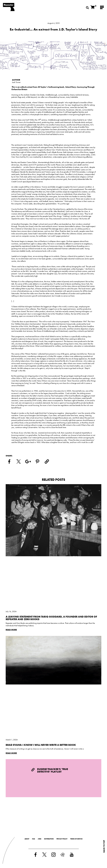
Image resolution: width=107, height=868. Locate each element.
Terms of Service (76, 839)
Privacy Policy (62, 839)
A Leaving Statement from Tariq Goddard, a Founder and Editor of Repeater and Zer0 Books (51, 618)
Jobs (40, 839)
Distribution (49, 839)
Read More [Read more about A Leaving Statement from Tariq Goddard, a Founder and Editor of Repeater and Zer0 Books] (11, 630)
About (27, 839)
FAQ (33, 839)
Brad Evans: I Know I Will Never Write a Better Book (41, 745)
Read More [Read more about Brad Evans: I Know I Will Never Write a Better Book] (11, 753)
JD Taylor (42, 87)
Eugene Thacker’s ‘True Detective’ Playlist (53, 770)
